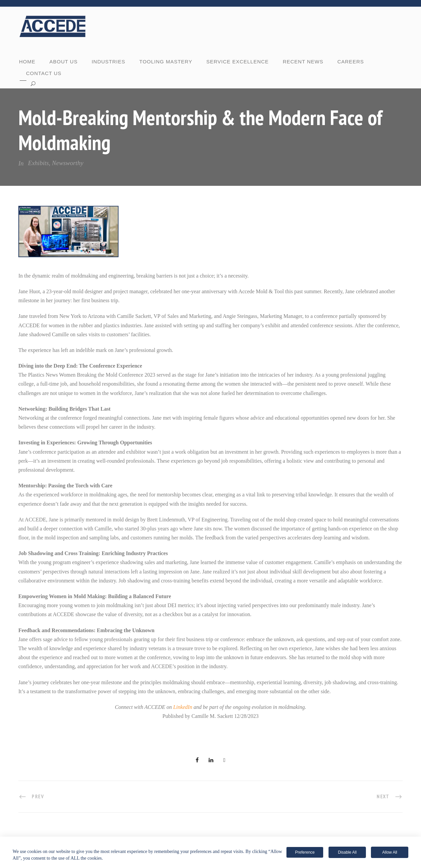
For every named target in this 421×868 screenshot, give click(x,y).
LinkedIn (183, 707)
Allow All (390, 852)
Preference (305, 852)
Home (27, 62)
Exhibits (38, 163)
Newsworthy (68, 163)
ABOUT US (63, 62)
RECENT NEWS (303, 62)
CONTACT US (44, 73)
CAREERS (351, 62)
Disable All (347, 852)
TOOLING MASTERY (166, 62)
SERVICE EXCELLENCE (238, 62)
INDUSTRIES (108, 62)
